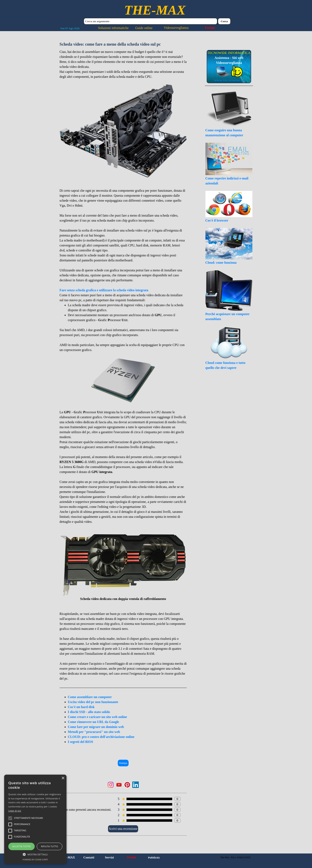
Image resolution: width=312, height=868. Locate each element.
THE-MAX (155, 10)
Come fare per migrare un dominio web (96, 727)
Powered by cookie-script (35, 860)
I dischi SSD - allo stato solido (89, 712)
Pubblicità (154, 858)
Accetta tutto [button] (21, 846)
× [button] (63, 778)
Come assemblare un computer (90, 697)
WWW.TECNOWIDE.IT (229, 80)
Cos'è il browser (217, 220)
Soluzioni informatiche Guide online (125, 28)
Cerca (224, 21)
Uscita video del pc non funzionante (93, 702)
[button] (35, 854)
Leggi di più (15, 811)
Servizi (109, 857)
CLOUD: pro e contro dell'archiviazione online (101, 737)
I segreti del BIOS (81, 742)
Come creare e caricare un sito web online (98, 717)
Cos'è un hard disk (81, 707)
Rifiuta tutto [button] (49, 846)
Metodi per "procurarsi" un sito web (94, 732)
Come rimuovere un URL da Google (93, 722)
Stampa (123, 763)
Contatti (89, 857)
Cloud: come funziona (221, 263)
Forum (210, 28)
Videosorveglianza (176, 28)
